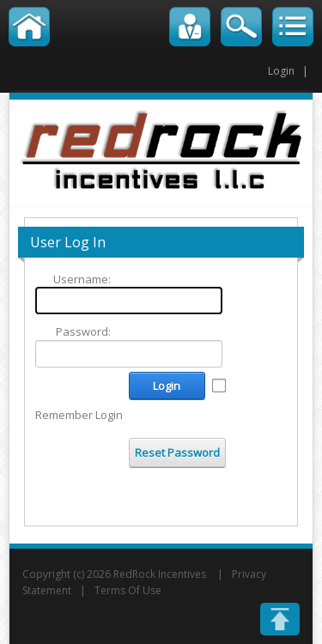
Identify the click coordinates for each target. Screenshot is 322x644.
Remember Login (79, 415)
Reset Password (177, 453)
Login (281, 71)
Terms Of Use (128, 590)
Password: (83, 331)
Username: (82, 279)
